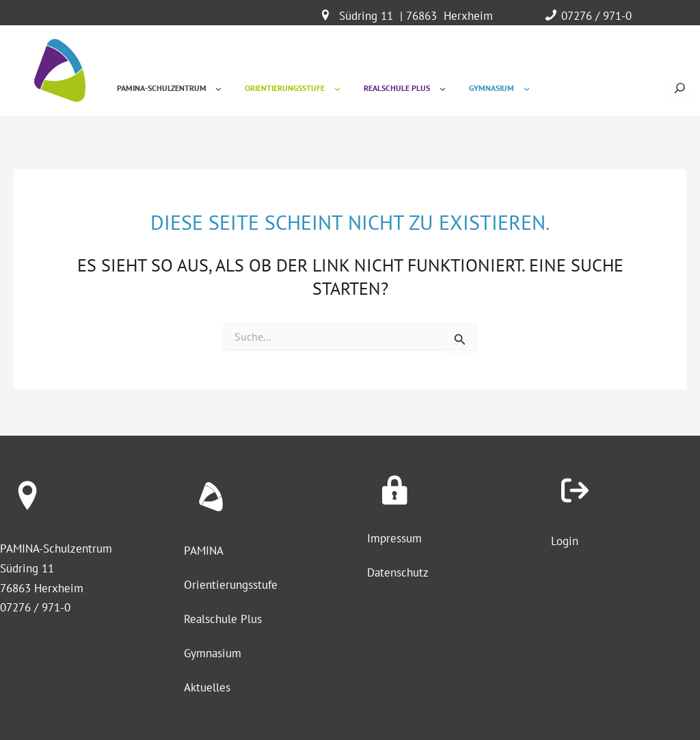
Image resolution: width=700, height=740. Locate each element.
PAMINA (204, 551)
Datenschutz (398, 572)
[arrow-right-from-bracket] (575, 490)
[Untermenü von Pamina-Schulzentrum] (218, 89)
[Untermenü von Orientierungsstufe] (337, 89)
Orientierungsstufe (231, 585)
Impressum (394, 538)
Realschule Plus (223, 619)
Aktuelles (207, 687)
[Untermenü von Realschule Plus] (443, 89)
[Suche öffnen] (680, 88)
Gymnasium (213, 653)
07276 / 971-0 (596, 16)
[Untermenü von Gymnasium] (527, 89)
